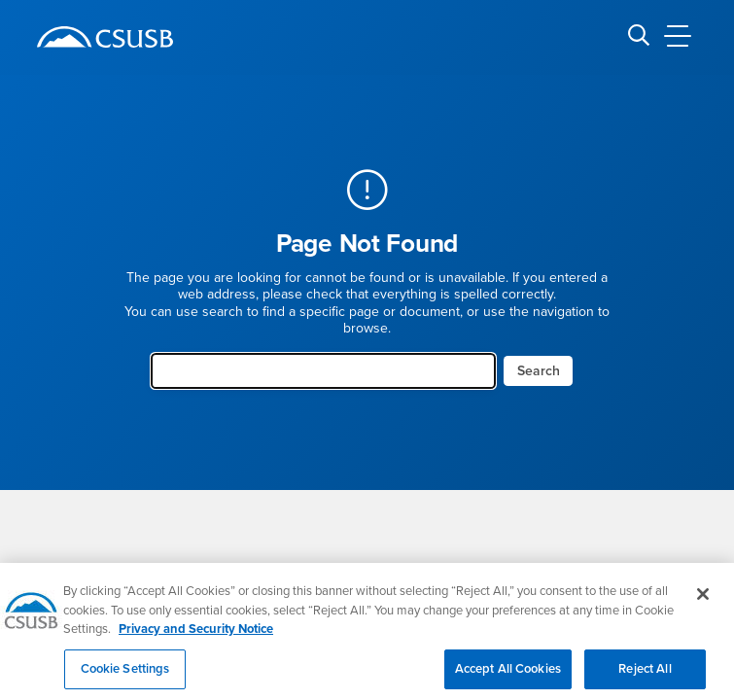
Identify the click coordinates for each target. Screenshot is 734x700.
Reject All (645, 676)
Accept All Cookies (508, 676)
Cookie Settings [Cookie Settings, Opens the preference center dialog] (125, 676)
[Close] (703, 601)
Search (539, 371)
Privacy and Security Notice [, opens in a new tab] (196, 636)
